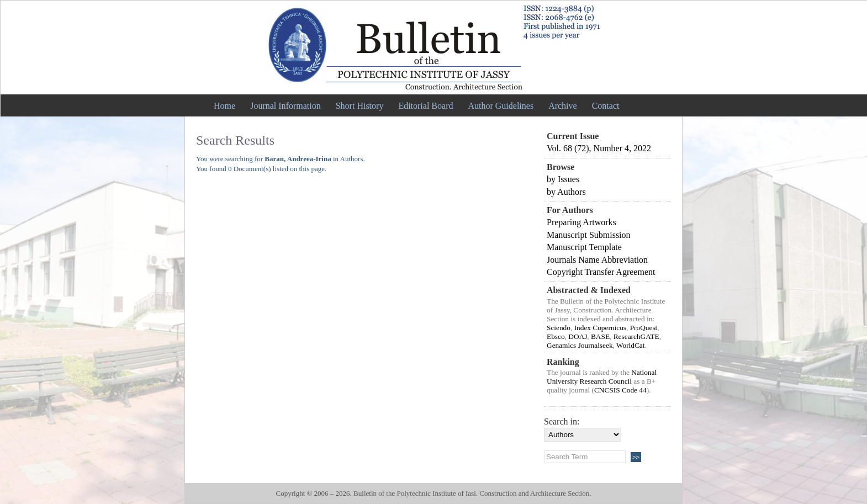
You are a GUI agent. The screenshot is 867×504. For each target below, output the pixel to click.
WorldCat (631, 345)
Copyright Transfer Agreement (601, 272)
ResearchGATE (636, 336)
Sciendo (559, 328)
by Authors (566, 192)
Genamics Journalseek (580, 345)
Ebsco (556, 336)
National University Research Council (602, 377)
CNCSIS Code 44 (620, 390)
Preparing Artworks (581, 222)
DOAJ (578, 336)
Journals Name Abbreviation (597, 260)
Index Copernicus (600, 328)
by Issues (563, 179)
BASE (600, 336)
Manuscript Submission (589, 235)
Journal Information (286, 106)
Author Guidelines (501, 106)
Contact (606, 106)
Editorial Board (425, 106)
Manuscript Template (584, 247)
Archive (563, 106)
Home (224, 106)
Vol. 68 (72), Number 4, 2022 (599, 148)
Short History (360, 106)
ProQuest (644, 328)
